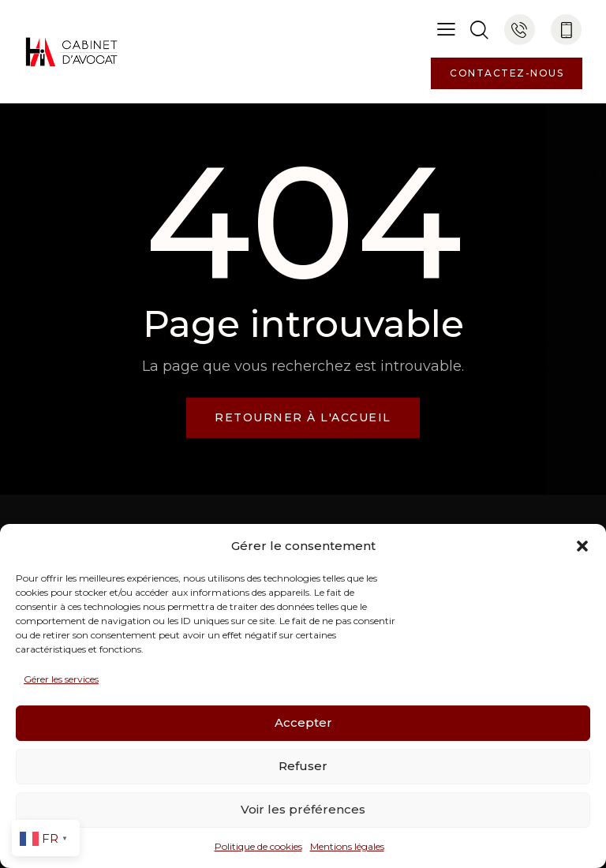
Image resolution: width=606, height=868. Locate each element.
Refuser (303, 766)
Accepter (303, 722)
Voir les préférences (303, 809)
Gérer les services (61, 679)
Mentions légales (347, 846)
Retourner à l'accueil (303, 417)
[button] (582, 546)
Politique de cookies (258, 846)
